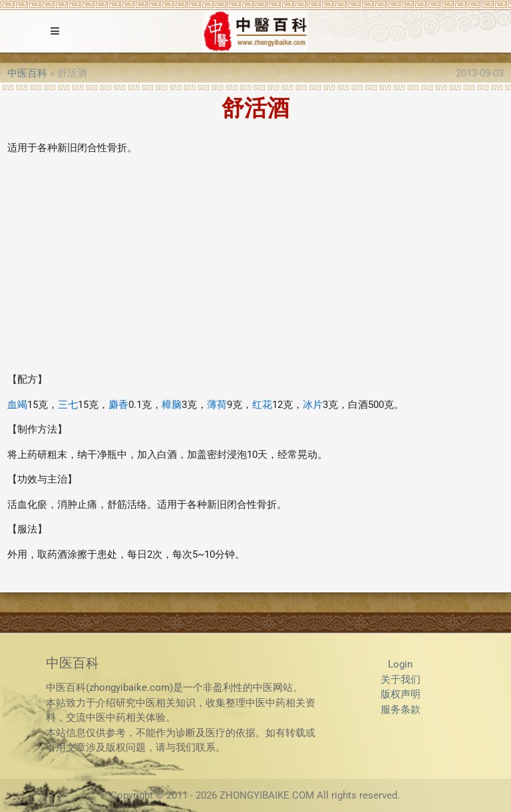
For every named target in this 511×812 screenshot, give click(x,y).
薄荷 (217, 405)
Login (400, 664)
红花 (262, 405)
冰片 (313, 405)
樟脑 (172, 405)
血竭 (17, 405)
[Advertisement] (255, 269)
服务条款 (401, 710)
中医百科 (27, 73)
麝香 (118, 405)
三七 (68, 405)
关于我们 (401, 680)
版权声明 (401, 694)
